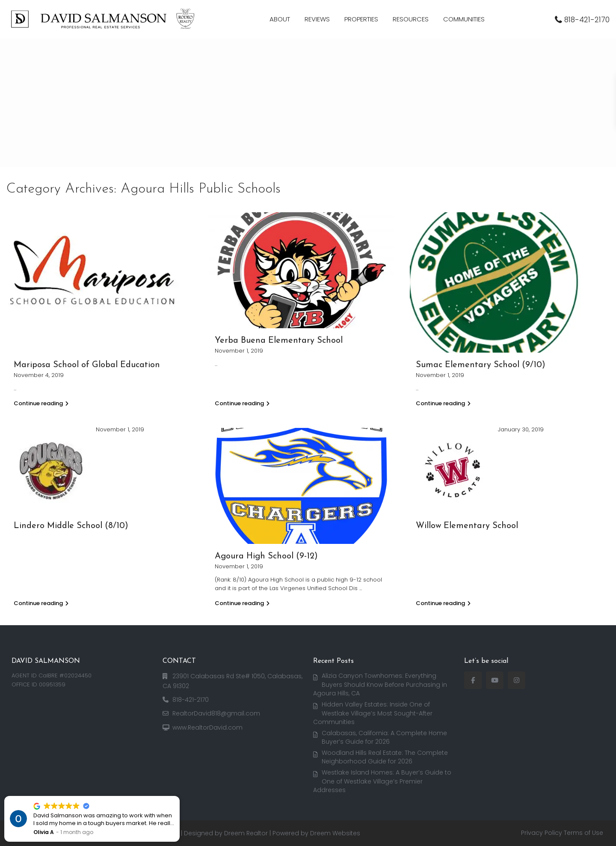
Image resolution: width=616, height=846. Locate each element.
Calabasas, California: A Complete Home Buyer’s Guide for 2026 (385, 738)
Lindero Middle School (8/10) (71, 526)
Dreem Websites (335, 833)
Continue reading (41, 403)
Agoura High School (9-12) (266, 556)
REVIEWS (317, 19)
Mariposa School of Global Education (87, 365)
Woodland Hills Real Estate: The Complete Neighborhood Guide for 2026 (385, 757)
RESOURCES (411, 19)
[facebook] (473, 680)
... (361, 588)
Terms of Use (583, 833)
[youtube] (495, 680)
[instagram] (517, 680)
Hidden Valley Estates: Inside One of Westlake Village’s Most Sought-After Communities (373, 713)
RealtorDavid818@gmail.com (216, 713)
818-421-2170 (587, 20)
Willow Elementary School (467, 526)
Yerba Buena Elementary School (279, 341)
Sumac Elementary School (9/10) (481, 365)
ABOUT (280, 19)
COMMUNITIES (464, 19)
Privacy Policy (542, 833)
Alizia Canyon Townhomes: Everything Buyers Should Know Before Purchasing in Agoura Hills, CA (380, 684)
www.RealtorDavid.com (207, 727)
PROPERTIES (361, 19)
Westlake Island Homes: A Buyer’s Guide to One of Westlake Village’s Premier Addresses (382, 781)
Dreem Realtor (246, 833)
